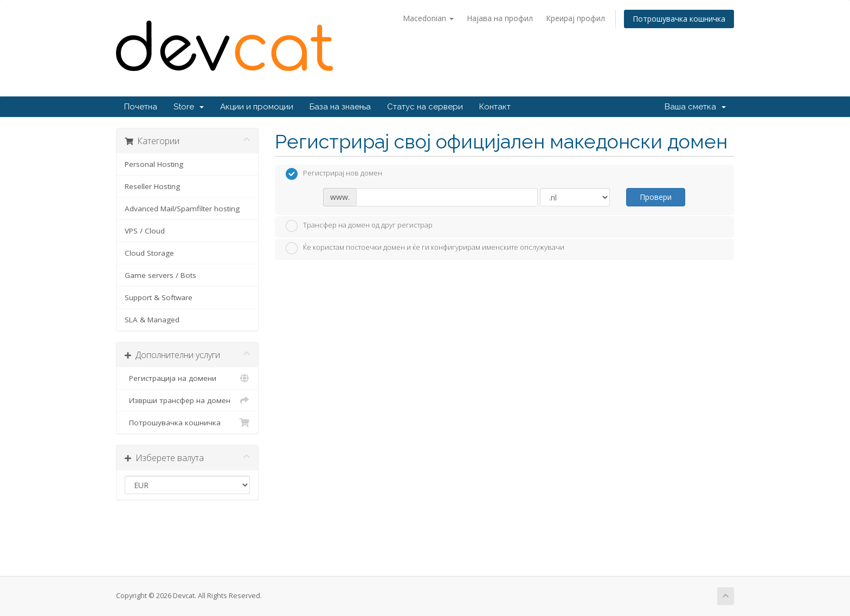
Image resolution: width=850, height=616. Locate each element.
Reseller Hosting (152, 186)
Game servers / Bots (160, 275)
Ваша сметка (695, 107)
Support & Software (159, 297)
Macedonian (428, 18)
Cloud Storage (149, 253)
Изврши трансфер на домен (187, 400)
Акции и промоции (257, 107)
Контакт (495, 107)
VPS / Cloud (145, 231)
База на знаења (340, 107)
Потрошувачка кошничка (679, 19)
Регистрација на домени (187, 378)
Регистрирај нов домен (334, 174)
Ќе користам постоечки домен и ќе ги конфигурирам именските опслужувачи (425, 248)
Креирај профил (575, 18)
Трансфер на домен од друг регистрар (359, 226)
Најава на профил (500, 18)
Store (189, 107)
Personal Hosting (154, 164)
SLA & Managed (152, 320)
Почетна (141, 107)
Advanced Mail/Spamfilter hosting (182, 209)
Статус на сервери (425, 107)
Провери (656, 197)
